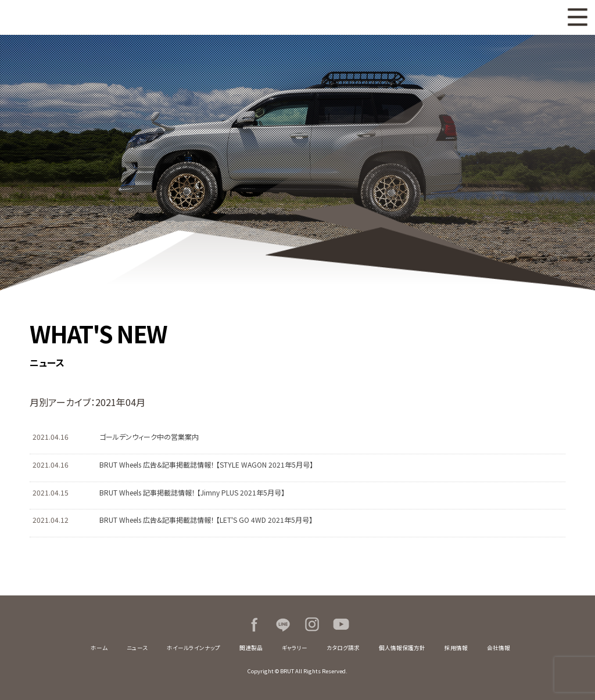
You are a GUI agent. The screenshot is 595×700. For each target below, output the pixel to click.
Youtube (341, 624)
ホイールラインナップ (193, 648)
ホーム (99, 648)
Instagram (312, 624)
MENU (578, 17)
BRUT (155, 17)
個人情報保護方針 (402, 648)
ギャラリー (295, 648)
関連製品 (251, 648)
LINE (283, 624)
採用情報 (456, 648)
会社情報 (499, 648)
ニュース (137, 648)
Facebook (254, 624)
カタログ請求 (343, 648)
